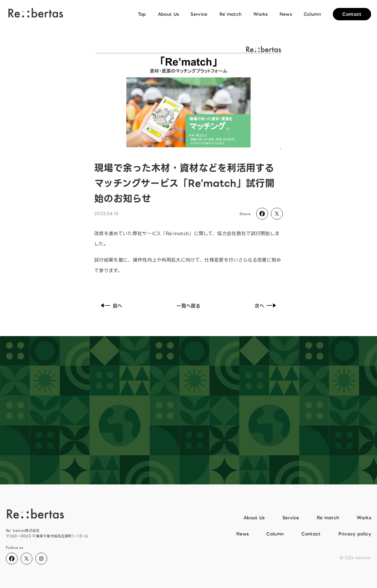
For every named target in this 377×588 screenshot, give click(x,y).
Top (142, 14)
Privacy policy (355, 534)
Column (312, 14)
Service (199, 14)
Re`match (231, 14)
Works (261, 14)
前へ (110, 306)
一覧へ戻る (188, 306)
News (286, 14)
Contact (352, 14)
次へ (267, 306)
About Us (168, 14)
